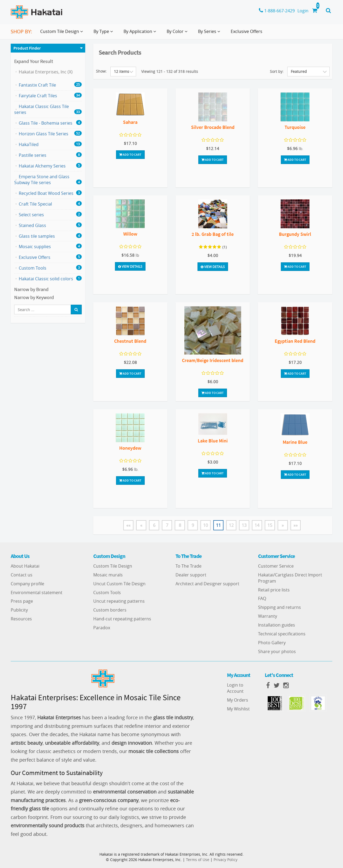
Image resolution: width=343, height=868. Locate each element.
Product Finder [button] (27, 48)
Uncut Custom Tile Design (119, 584)
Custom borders (110, 610)
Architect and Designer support (207, 584)
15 (270, 525)
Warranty (268, 616)
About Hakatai (25, 566)
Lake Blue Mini (213, 441)
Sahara (130, 122)
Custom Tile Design (113, 566)
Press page (22, 601)
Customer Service (276, 566)
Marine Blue (295, 442)
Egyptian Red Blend (295, 341)
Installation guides (277, 625)
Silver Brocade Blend (213, 127)
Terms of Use (198, 860)
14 (257, 525)
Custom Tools (107, 593)
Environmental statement (37, 593)
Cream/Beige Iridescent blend (213, 360)
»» (296, 525)
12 (231, 525)
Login (303, 11)
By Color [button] (178, 33)
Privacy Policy (225, 860)
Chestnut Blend (130, 341)
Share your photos (277, 651)
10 (206, 525)
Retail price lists (274, 590)
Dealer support (191, 575)
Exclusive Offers (247, 31)
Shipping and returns (279, 607)
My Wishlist (238, 709)
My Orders (238, 700)
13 (244, 525)
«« (128, 525)
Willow (130, 234)
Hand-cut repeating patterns (122, 619)
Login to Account (235, 688)
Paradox (102, 628)
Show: (101, 71)
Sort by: (277, 71)
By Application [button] (141, 33)
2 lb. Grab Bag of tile (213, 234)
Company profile (27, 584)
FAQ (262, 598)
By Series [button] (210, 33)
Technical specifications (282, 634)
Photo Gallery (272, 643)
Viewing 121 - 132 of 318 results (170, 71)
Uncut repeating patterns (119, 601)
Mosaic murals (108, 575)
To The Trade (189, 566)
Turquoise (295, 127)
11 (218, 525)
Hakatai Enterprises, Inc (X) (46, 72)
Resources (21, 619)
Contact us (22, 575)
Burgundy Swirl (295, 234)
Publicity (19, 610)
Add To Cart (130, 154)
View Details (130, 266)
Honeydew (130, 448)
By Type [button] (104, 33)
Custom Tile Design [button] (63, 33)
